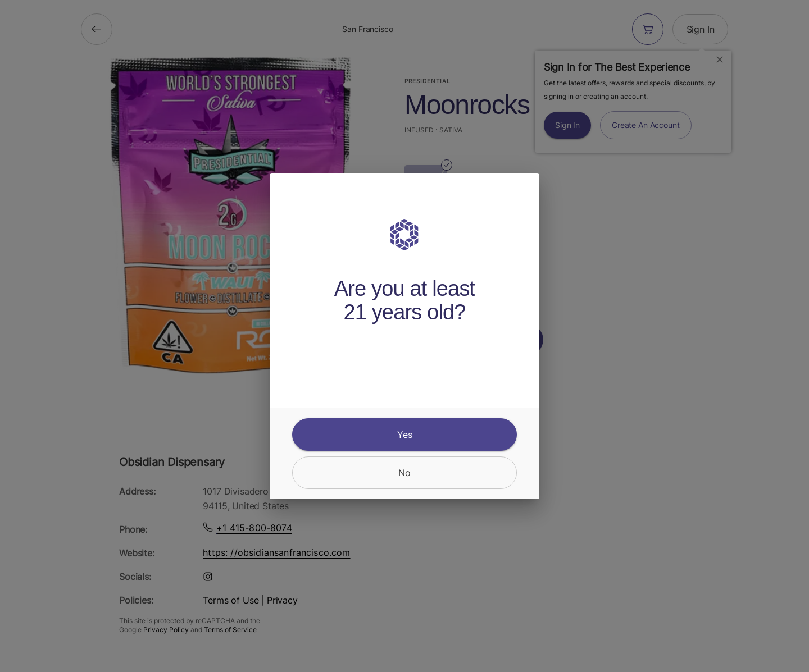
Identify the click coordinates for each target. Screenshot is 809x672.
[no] (404, 473)
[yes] (404, 435)
